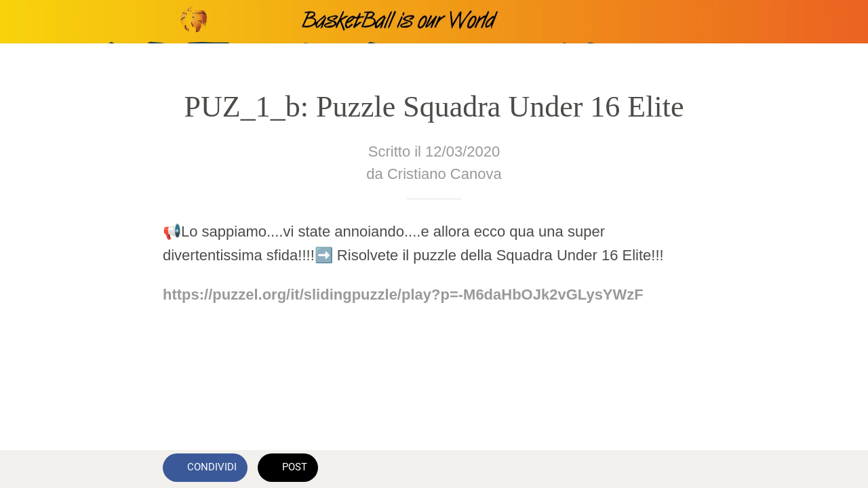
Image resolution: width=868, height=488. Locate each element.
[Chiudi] (22, 22)
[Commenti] (689, 469)
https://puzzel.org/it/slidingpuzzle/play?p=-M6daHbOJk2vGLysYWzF (403, 294)
